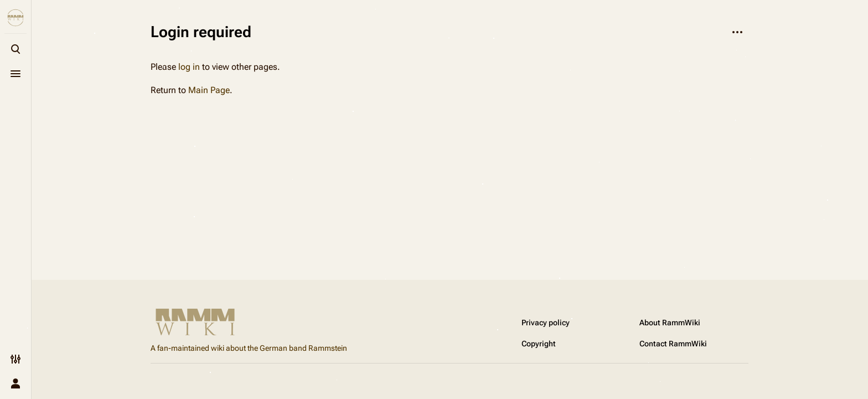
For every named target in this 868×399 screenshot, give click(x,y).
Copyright (539, 344)
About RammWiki (670, 323)
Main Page (209, 90)
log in (189, 67)
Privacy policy (546, 323)
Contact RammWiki (673, 344)
